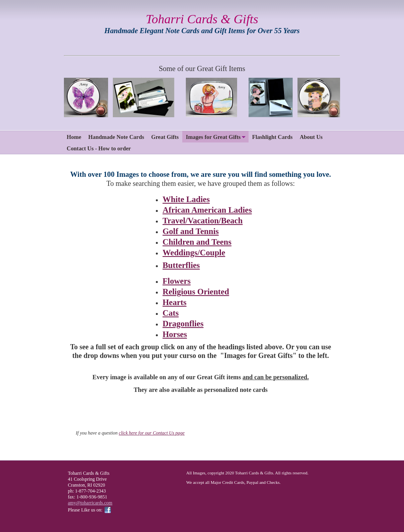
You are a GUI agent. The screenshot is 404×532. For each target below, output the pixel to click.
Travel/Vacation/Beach (203, 221)
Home (74, 137)
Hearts (175, 302)
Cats (171, 313)
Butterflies (181, 265)
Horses (175, 334)
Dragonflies (183, 324)
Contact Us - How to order (99, 148)
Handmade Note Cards (116, 137)
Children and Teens (197, 242)
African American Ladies (207, 210)
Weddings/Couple (194, 253)
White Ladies (186, 199)
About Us (311, 137)
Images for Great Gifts (213, 137)
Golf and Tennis (191, 231)
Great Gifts (165, 137)
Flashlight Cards (272, 137)
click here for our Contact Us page (152, 433)
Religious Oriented (196, 292)
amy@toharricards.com (90, 503)
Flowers (177, 281)
